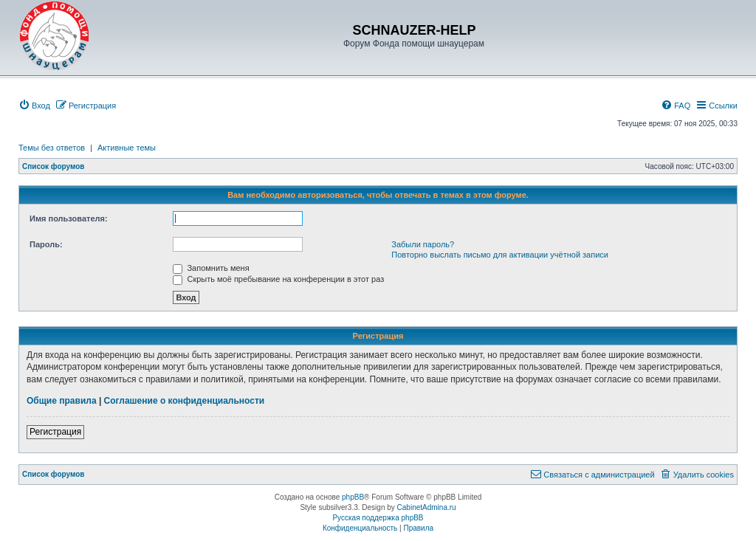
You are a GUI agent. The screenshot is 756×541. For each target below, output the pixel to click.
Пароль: (46, 244)
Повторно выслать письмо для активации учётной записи (500, 255)
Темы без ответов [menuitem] (52, 148)
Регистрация (55, 432)
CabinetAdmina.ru (427, 507)
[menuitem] (34, 106)
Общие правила (62, 401)
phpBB (353, 497)
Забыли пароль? (423, 244)
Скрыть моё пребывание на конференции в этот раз (278, 279)
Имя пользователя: (69, 218)
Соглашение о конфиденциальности (185, 401)
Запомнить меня (211, 268)
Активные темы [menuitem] (127, 148)
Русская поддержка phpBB (378, 518)
